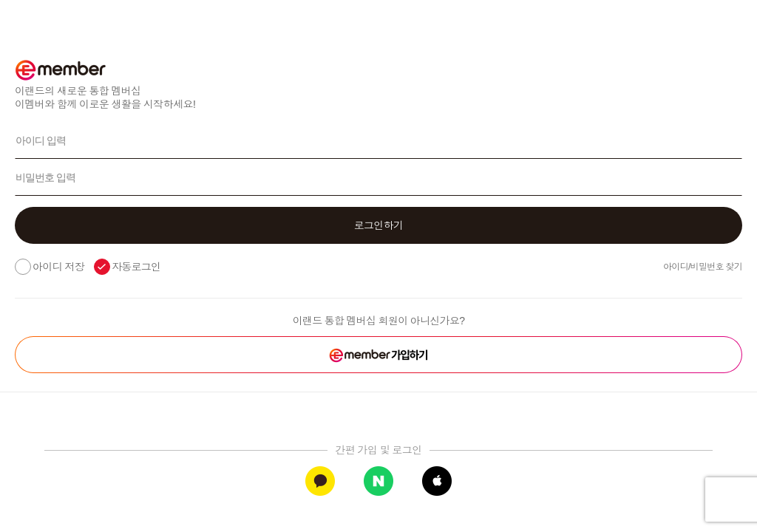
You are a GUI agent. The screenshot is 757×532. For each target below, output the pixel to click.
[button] (378, 225)
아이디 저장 (58, 267)
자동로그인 (136, 267)
